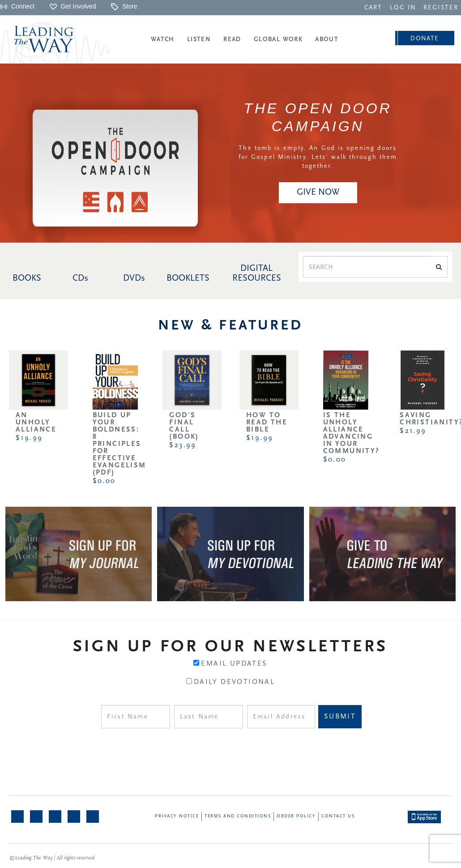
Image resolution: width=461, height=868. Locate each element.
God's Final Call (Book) (184, 426)
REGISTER (441, 8)
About (327, 40)
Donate (425, 39)
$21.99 (413, 431)
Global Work (278, 40)
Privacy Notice (177, 816)
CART (373, 8)
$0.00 (104, 481)
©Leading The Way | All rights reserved (52, 858)
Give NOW (318, 192)
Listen (199, 40)
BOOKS (27, 278)
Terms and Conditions (238, 816)
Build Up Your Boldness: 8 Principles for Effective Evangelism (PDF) (120, 444)
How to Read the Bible (267, 423)
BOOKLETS (188, 278)
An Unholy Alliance (36, 423)
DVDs (134, 278)
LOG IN (403, 8)
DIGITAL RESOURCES (257, 274)
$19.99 (29, 438)
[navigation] (373, 7)
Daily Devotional (234, 682)
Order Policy (296, 816)
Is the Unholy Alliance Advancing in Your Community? (352, 433)
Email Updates (234, 664)
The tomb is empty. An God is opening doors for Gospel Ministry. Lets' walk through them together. (318, 157)
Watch (163, 40)
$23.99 (183, 445)
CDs (80, 278)
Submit (340, 717)
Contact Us (338, 816)
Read (232, 40)
